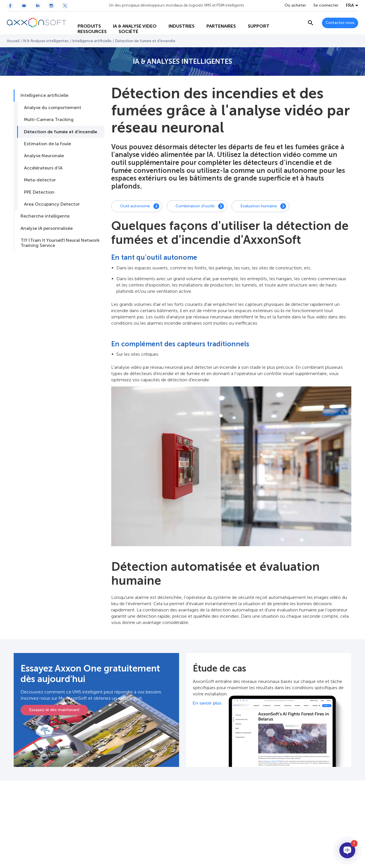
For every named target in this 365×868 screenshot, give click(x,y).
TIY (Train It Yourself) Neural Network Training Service (60, 243)
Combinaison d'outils (195, 206)
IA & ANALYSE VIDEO (130, 17)
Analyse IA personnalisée (47, 228)
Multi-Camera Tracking (49, 119)
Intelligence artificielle (92, 41)
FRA (350, 5)
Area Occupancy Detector (52, 204)
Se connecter (326, 5)
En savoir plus (207, 703)
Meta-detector (40, 180)
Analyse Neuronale (44, 156)
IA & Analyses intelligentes (46, 41)
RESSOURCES (87, 29)
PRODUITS (84, 17)
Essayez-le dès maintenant (54, 710)
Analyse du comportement (53, 108)
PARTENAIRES (216, 17)
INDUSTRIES (177, 17)
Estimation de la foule (47, 144)
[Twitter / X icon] (65, 6)
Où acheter (295, 5)
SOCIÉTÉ (124, 29)
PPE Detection (39, 192)
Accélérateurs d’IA (43, 168)
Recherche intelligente (45, 216)
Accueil (13, 41)
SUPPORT (254, 17)
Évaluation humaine (259, 206)
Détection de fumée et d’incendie (61, 132)
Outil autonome (135, 206)
